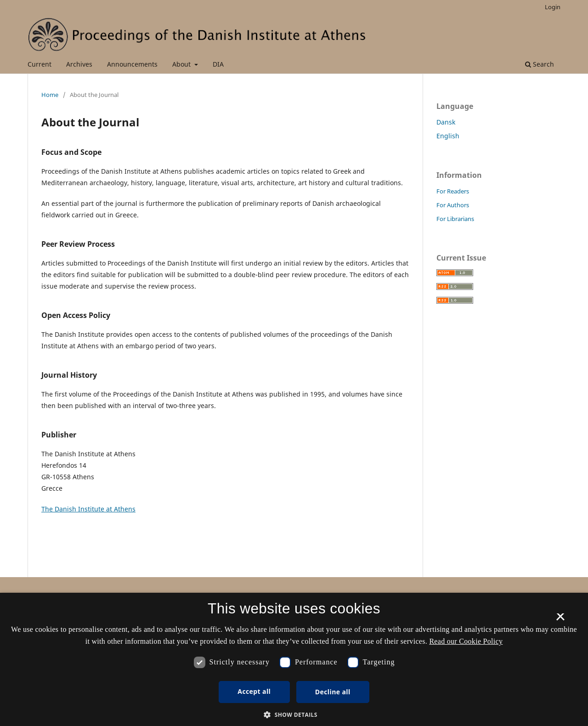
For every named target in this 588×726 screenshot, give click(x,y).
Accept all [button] (254, 691)
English (448, 136)
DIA (218, 64)
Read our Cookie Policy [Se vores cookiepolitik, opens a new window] (466, 641)
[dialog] (294, 659)
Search (540, 64)
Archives (79, 64)
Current (40, 64)
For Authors (453, 205)
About (182, 64)
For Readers (453, 191)
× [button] (560, 620)
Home (50, 95)
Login (553, 7)
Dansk (446, 122)
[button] (294, 715)
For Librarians (455, 219)
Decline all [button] (333, 692)
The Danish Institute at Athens (88, 509)
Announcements (132, 64)
